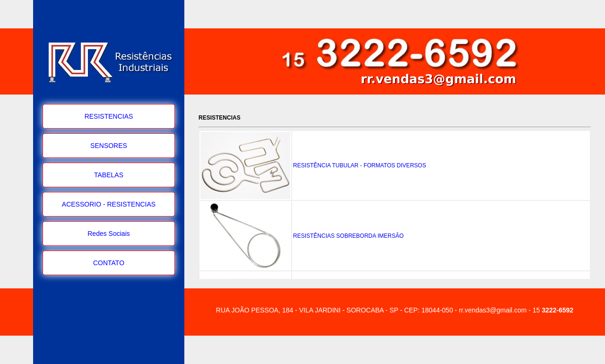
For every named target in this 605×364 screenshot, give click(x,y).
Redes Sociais (109, 234)
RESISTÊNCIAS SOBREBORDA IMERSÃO (348, 236)
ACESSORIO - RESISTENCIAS (109, 204)
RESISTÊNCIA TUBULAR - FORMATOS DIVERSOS (359, 165)
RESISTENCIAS (109, 116)
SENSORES (109, 146)
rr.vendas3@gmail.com (493, 310)
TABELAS (109, 175)
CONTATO (109, 263)
